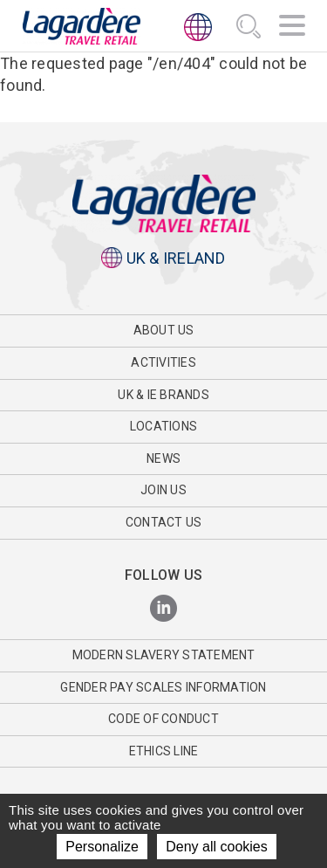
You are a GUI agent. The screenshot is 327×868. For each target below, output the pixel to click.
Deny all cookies (217, 847)
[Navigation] (292, 28)
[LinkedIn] (163, 609)
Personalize (102, 847)
